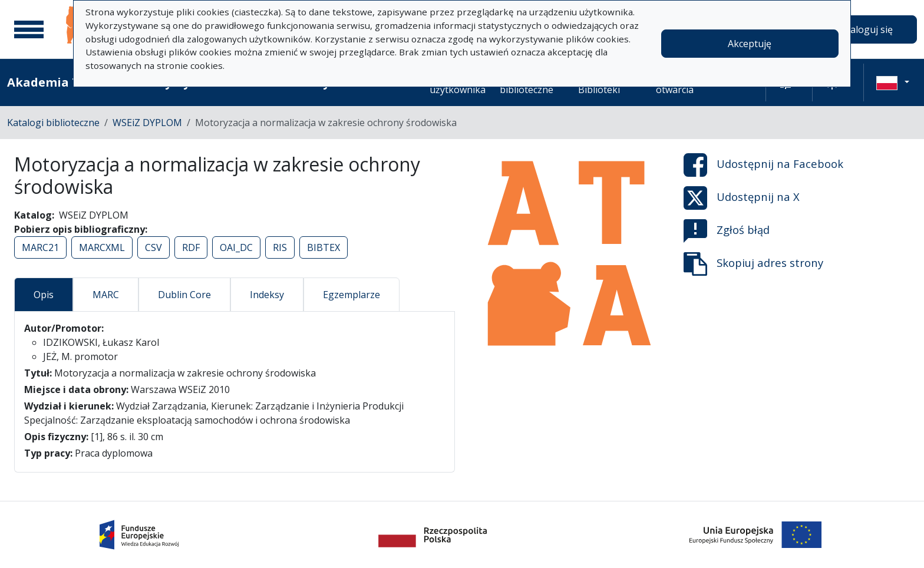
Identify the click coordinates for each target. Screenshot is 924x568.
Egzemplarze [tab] (352, 295)
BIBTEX (324, 247)
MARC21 (40, 247)
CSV (154, 247)
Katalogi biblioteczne (53, 123)
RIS (280, 247)
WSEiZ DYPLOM (147, 123)
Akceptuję (750, 44)
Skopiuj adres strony (753, 264)
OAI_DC (236, 247)
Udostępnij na (763, 165)
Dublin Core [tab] (184, 295)
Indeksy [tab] (267, 295)
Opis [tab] (44, 295)
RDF (191, 247)
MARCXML (102, 247)
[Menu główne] (29, 29)
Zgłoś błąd (727, 231)
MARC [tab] (106, 295)
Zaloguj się (869, 29)
